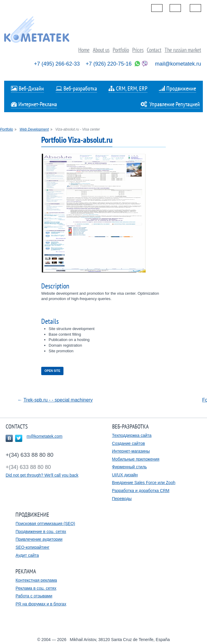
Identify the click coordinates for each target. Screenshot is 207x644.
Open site (52, 371)
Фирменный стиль (130, 467)
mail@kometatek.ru (178, 64)
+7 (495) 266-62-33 (57, 64)
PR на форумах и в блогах (41, 604)
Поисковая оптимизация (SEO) (45, 524)
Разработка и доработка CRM (141, 491)
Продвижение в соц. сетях (41, 532)
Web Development (34, 129)
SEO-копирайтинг (32, 547)
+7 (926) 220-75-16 (109, 64)
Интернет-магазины (131, 451)
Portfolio (7, 129)
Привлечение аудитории (39, 539)
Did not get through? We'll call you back (42, 475)
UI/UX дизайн (125, 475)
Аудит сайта (27, 555)
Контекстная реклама (36, 580)
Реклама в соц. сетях (36, 588)
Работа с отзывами (34, 596)
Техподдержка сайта (132, 435)
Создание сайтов (129, 443)
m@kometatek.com (45, 436)
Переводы (122, 499)
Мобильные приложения (136, 459)
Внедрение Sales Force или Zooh (144, 483)
